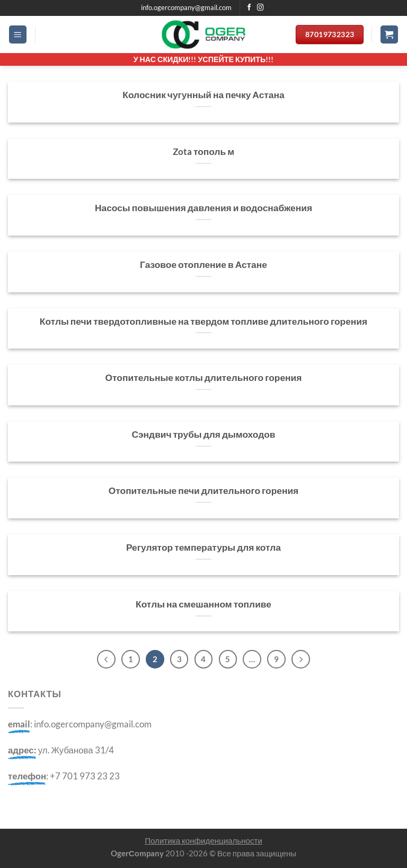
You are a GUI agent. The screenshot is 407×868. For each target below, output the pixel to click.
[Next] (302, 659)
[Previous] (104, 659)
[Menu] (18, 34)
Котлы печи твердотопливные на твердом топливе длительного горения (203, 321)
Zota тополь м (203, 151)
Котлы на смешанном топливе (203, 604)
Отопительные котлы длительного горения (204, 377)
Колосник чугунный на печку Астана (203, 95)
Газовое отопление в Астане (203, 264)
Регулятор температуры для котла (203, 547)
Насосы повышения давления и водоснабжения (203, 208)
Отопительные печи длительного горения (204, 491)
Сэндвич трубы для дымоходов (203, 434)
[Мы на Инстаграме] (260, 8)
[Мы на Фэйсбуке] (249, 8)
